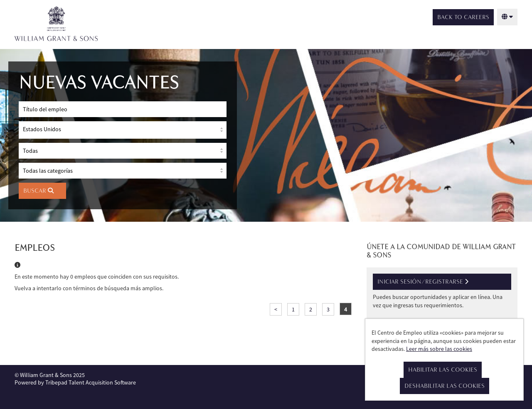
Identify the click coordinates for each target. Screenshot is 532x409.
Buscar (38, 191)
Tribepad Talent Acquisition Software (91, 382)
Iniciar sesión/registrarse (423, 282)
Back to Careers (463, 17)
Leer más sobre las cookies (439, 349)
